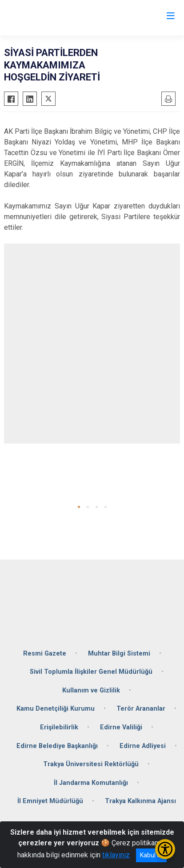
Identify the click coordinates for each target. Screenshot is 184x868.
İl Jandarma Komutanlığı (91, 783)
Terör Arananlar (141, 709)
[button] (79, 507)
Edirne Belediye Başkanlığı (57, 746)
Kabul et (151, 855)
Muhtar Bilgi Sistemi (119, 654)
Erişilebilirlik (59, 727)
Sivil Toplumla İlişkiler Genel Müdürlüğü (91, 672)
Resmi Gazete (45, 654)
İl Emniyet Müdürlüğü (50, 801)
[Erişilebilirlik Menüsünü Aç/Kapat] (165, 849)
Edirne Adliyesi (143, 746)
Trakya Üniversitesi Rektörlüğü (91, 764)
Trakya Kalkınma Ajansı (140, 801)
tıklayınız (116, 855)
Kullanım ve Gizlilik (91, 690)
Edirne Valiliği (121, 727)
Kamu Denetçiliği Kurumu (56, 709)
